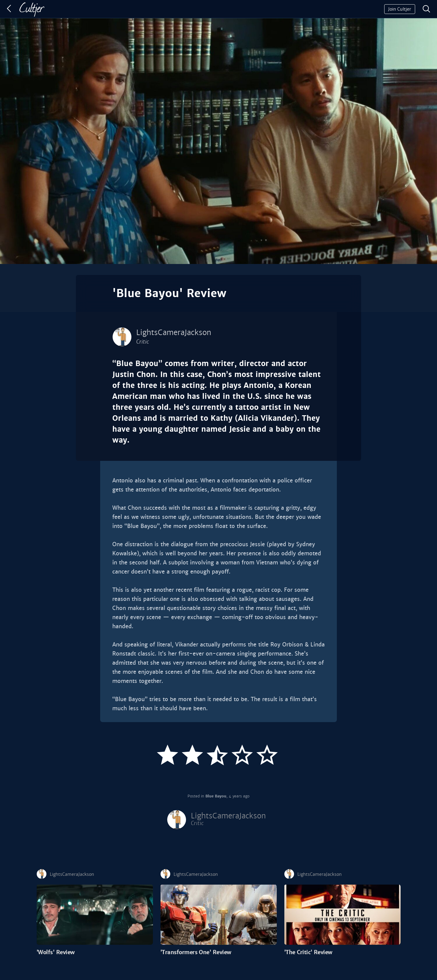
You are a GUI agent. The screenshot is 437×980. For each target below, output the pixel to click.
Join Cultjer (400, 9)
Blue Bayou (216, 796)
